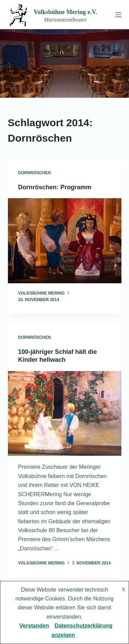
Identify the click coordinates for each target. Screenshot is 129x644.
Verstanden (34, 626)
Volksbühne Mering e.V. (65, 12)
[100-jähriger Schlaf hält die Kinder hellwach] (65, 414)
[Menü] (117, 15)
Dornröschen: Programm (55, 187)
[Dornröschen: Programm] (65, 241)
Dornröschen (35, 173)
